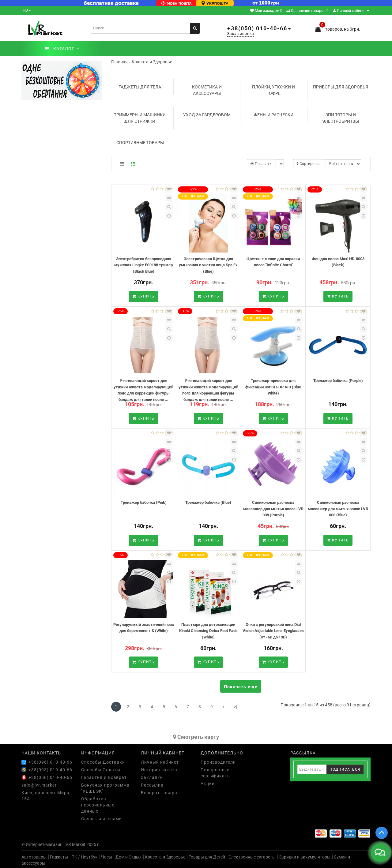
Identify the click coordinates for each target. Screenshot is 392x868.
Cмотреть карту (196, 737)
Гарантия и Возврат (104, 777)
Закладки (152, 777)
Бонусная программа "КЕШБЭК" (105, 788)
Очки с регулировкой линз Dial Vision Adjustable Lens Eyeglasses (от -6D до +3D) (273, 631)
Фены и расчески (274, 115)
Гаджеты (59, 857)
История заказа (159, 770)
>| (236, 707)
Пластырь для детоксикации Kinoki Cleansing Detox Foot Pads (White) (208, 631)
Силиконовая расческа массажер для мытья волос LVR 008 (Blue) (338, 509)
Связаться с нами (102, 819)
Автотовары (34, 857)
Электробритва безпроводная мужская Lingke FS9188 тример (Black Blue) (143, 265)
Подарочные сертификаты (216, 773)
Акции (208, 784)
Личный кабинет (351, 11)
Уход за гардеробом (207, 115)
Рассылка (152, 785)
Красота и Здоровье (165, 857)
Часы (107, 857)
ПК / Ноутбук (85, 857)
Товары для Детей (207, 857)
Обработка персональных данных (98, 805)
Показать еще (241, 687)
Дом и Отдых (128, 857)
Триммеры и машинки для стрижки (140, 118)
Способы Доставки (103, 762)
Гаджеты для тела (140, 87)
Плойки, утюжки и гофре (273, 90)
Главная (119, 62)
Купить (143, 296)
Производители (218, 762)
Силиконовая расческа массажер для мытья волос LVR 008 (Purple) (273, 509)
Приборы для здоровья (341, 87)
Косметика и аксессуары (207, 90)
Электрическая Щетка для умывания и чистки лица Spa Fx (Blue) (208, 265)
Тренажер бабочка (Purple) (338, 381)
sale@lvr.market (39, 785)
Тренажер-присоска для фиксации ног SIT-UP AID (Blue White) (273, 387)
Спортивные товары (140, 143)
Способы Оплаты (101, 770)
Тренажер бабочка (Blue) (208, 502)
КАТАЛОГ (62, 49)
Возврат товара (159, 793)
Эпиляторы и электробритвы (341, 118)
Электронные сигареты (252, 857)
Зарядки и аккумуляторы (305, 857)
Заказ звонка (241, 34)
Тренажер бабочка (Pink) (144, 502)
